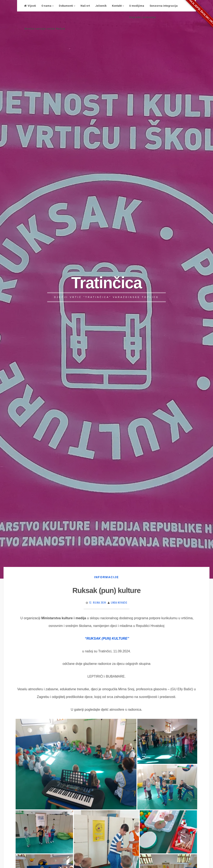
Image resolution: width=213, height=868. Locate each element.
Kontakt (117, 6)
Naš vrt (85, 6)
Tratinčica (106, 283)
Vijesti (30, 6)
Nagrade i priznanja (142, 17)
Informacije (106, 577)
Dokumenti (66, 6)
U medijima (137, 6)
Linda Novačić (119, 603)
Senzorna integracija (164, 6)
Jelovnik (101, 6)
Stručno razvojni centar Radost (45, 29)
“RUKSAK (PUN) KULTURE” (107, 638)
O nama (46, 6)
